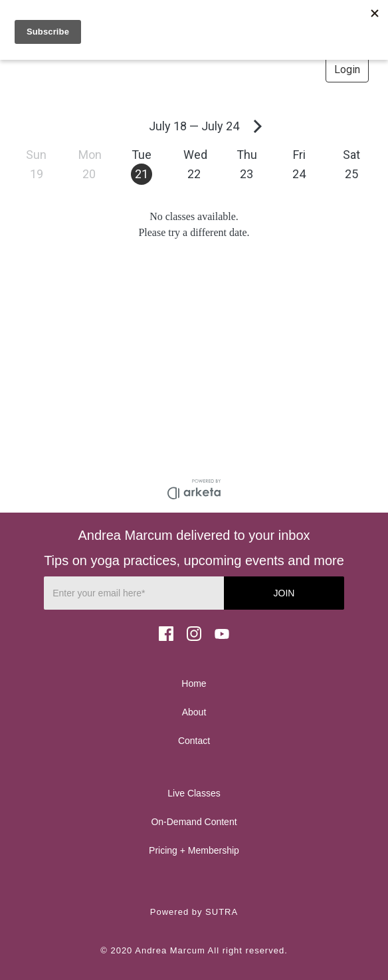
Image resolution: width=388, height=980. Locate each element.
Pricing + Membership (194, 850)
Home (194, 683)
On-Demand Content (194, 822)
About (194, 712)
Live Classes (194, 793)
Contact (194, 741)
